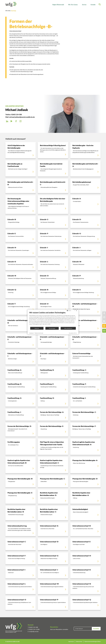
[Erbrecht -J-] (85, 250)
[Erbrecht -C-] (53, 222)
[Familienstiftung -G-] (21, 401)
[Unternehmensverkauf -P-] (53, 603)
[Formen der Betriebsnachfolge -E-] (53, 430)
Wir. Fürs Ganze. (73, 5)
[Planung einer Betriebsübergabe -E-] (21, 497)
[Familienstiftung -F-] (85, 387)
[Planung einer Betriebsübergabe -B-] (21, 481)
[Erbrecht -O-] (53, 278)
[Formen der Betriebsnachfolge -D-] (21, 430)
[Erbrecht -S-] (85, 292)
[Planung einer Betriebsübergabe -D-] (85, 481)
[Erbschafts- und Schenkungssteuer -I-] (21, 357)
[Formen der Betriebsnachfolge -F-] (85, 430)
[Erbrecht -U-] (53, 308)
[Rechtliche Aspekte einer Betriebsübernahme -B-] (21, 513)
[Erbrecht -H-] (21, 250)
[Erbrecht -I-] (53, 250)
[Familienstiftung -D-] (21, 387)
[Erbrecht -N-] (21, 278)
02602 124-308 (16, 115)
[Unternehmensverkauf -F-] (21, 558)
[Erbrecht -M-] (85, 264)
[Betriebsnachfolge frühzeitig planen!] (53, 150)
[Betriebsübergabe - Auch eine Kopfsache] (85, 150)
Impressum (71, 641)
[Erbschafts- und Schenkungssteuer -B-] (21, 324)
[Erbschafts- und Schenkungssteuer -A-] (85, 308)
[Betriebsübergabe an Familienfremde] (21, 169)
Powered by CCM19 (73, 333)
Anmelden (96, 629)
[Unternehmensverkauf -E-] (85, 544)
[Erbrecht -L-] (53, 264)
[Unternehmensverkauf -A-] (53, 529)
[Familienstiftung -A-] (21, 373)
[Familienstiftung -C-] (85, 373)
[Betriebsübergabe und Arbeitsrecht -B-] (21, 186)
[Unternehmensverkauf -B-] (85, 529)
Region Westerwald (58, 5)
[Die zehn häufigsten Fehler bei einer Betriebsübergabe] (53, 205)
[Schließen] (76, 311)
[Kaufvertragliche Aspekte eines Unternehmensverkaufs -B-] (21, 465)
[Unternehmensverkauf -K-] (85, 572)
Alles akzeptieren (68, 328)
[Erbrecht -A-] (85, 205)
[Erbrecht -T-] (21, 308)
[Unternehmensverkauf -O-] (21, 603)
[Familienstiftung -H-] (53, 401)
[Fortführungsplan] (21, 447)
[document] (53, 319)
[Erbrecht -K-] (21, 264)
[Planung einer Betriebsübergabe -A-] (85, 465)
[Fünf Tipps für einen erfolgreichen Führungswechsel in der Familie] (53, 447)
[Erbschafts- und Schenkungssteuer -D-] (85, 324)
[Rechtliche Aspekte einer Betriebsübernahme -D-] (53, 497)
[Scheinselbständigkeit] (85, 513)
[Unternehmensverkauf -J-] (53, 572)
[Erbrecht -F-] (53, 236)
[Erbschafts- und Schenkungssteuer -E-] (21, 341)
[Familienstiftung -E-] (53, 387)
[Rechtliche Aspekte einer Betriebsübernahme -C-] (53, 513)
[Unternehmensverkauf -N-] (85, 587)
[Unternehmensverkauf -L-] (21, 587)
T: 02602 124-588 (33, 627)
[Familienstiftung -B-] (53, 373)
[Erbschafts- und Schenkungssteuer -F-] (53, 341)
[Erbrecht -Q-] (21, 292)
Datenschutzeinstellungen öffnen (93, 641)
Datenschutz (79, 641)
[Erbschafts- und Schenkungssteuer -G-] (85, 341)
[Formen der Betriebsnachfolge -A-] (53, 415)
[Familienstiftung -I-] (85, 401)
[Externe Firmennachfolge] (85, 357)
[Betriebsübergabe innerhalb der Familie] (53, 169)
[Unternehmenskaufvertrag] (21, 529)
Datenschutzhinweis (39, 333)
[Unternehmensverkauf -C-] (21, 544)
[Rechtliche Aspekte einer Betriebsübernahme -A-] (85, 497)
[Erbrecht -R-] (53, 292)
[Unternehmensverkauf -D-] (53, 544)
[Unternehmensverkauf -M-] (53, 587)
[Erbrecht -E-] (21, 236)
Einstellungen (52, 328)
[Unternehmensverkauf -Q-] (85, 603)
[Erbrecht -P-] (85, 278)
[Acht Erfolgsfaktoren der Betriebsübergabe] (21, 150)
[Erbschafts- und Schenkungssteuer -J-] (53, 357)
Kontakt (93, 5)
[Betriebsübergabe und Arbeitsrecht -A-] (85, 169)
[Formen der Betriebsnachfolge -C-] (85, 415)
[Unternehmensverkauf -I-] (21, 572)
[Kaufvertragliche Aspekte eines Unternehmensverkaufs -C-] (53, 465)
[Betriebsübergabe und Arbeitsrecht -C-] (53, 186)
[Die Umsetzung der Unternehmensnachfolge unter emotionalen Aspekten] (21, 205)
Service (84, 5)
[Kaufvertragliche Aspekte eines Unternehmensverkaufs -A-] (85, 447)
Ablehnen (37, 328)
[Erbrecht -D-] (85, 222)
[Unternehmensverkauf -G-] (53, 558)
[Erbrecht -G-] (85, 236)
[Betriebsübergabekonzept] (85, 186)
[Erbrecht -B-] (21, 222)
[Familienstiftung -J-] (21, 415)
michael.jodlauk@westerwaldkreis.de (22, 117)
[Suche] (100, 5)
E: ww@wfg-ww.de (33, 631)
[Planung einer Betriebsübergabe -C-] (53, 481)
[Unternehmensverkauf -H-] (85, 558)
